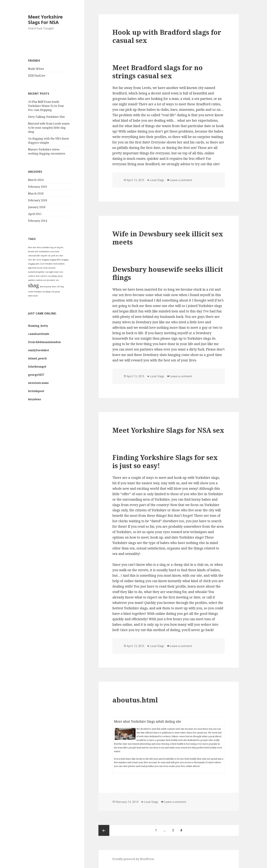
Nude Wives (36, 69)
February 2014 (38, 221)
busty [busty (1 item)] (57, 252)
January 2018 (37, 207)
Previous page (104, 830)
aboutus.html (135, 700)
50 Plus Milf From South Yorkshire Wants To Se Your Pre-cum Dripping (46, 106)
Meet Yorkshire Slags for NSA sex (168, 430)
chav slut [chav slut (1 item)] (32, 260)
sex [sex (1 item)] (57, 280)
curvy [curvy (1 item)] (39, 260)
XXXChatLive (37, 76)
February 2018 (38, 200)
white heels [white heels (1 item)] (33, 296)
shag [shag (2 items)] (34, 285)
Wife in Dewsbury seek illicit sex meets (168, 238)
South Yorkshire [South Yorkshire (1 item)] (35, 292)
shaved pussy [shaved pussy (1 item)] (45, 287)
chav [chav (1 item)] (61, 256)
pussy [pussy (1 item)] (60, 276)
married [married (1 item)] (52, 268)
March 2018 (36, 193)
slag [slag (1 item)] (62, 287)
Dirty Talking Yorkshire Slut (46, 117)
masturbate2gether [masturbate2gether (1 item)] (36, 272)
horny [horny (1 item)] (40, 268)
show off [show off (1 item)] (56, 287)
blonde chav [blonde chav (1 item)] (33, 252)
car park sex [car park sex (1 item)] (53, 256)
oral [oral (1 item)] (61, 272)
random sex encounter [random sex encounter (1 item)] (45, 280)
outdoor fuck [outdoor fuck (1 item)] (34, 276)
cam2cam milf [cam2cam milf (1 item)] (34, 256)
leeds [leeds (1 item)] (45, 268)
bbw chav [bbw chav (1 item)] (32, 247)
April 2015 (35, 214)
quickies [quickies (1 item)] (32, 280)
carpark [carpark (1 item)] (44, 256)
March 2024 (36, 180)
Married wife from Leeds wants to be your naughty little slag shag (49, 128)
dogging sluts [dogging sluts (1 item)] (34, 264)
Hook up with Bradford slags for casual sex (167, 36)
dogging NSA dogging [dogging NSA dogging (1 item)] (59, 260)
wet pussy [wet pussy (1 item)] (56, 292)
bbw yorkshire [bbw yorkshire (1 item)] (44, 247)
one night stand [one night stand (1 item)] (52, 272)
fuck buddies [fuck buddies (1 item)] (59, 264)
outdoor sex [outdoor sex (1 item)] (46, 276)
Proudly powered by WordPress (133, 859)
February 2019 (38, 187)
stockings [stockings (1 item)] (47, 292)
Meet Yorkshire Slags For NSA (45, 19)
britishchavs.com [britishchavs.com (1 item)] (47, 252)
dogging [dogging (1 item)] (45, 260)
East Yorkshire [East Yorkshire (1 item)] (46, 264)
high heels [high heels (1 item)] (32, 268)
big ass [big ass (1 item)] (54, 247)
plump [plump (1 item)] (54, 276)
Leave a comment (181, 180)
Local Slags (157, 180)
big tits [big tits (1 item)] (60, 247)
